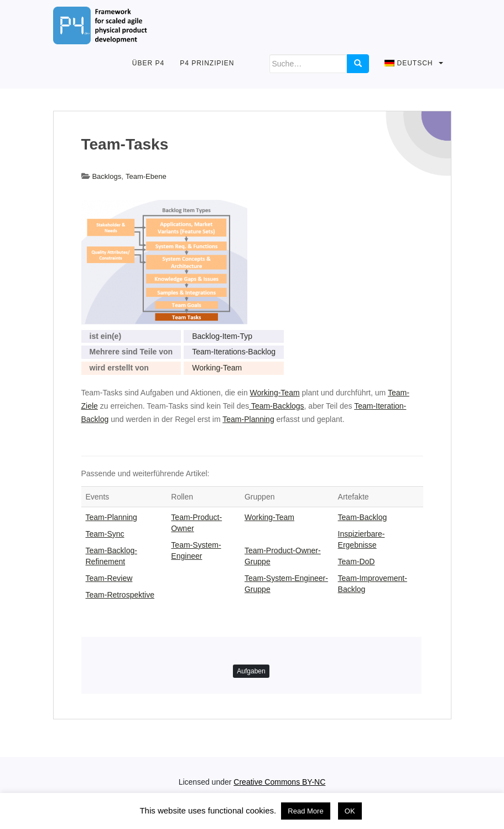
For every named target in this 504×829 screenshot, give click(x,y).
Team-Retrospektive (120, 595)
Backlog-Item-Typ (222, 336)
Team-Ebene (146, 176)
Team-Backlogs (276, 406)
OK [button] (350, 811)
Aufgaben (251, 671)
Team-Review (109, 578)
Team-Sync (105, 534)
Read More (305, 811)
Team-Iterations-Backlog (234, 352)
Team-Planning (248, 419)
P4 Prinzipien (207, 63)
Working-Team (217, 368)
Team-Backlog (363, 517)
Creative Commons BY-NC (279, 782)
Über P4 (148, 63)
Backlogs (106, 176)
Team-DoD (357, 562)
